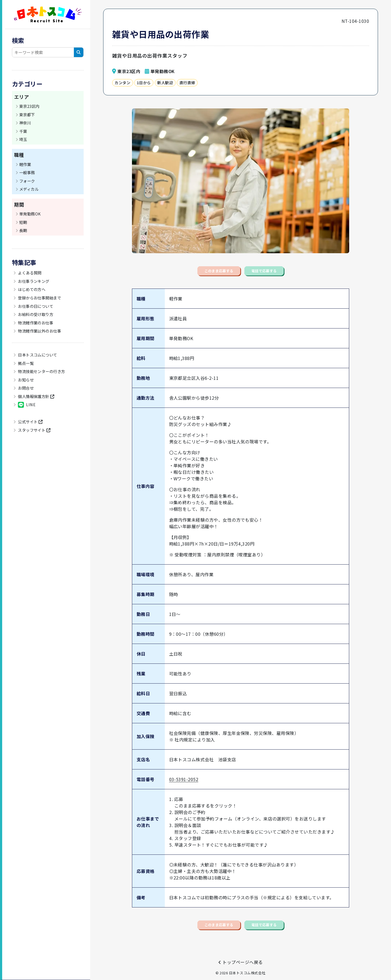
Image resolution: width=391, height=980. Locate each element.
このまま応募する (202, 275)
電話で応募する (282, 275)
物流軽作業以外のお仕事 (39, 331)
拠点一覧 (25, 363)
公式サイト (30, 422)
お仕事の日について (35, 306)
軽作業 (25, 164)
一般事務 (27, 172)
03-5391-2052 (184, 788)
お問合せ (25, 388)
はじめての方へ (31, 289)
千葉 (23, 131)
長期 (23, 230)
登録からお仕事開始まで (39, 298)
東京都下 (27, 115)
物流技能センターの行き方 (41, 371)
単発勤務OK (30, 214)
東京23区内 (29, 106)
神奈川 (25, 123)
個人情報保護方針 (36, 396)
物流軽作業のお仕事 (35, 323)
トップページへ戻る (240, 962)
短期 (23, 222)
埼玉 (23, 139)
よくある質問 (29, 273)
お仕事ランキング (33, 281)
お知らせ (25, 380)
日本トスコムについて (37, 355)
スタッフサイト (34, 430)
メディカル (29, 189)
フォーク (27, 181)
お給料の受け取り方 (35, 314)
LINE (26, 405)
